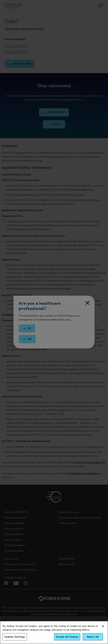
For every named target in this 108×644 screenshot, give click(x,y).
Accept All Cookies (67, 637)
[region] (54, 633)
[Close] (103, 626)
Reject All (93, 637)
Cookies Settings (15, 637)
